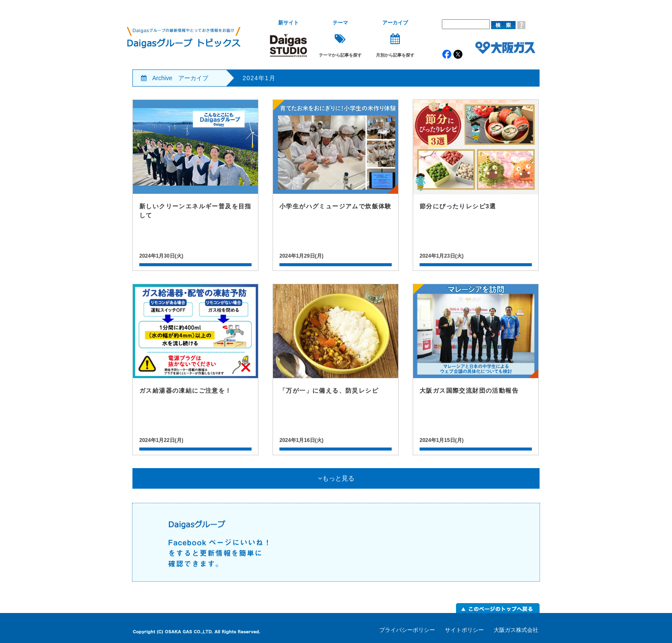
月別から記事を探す (395, 39)
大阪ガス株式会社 (516, 630)
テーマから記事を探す (340, 39)
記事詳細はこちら (195, 185)
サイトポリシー (464, 630)
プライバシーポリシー (407, 630)
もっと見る (336, 478)
